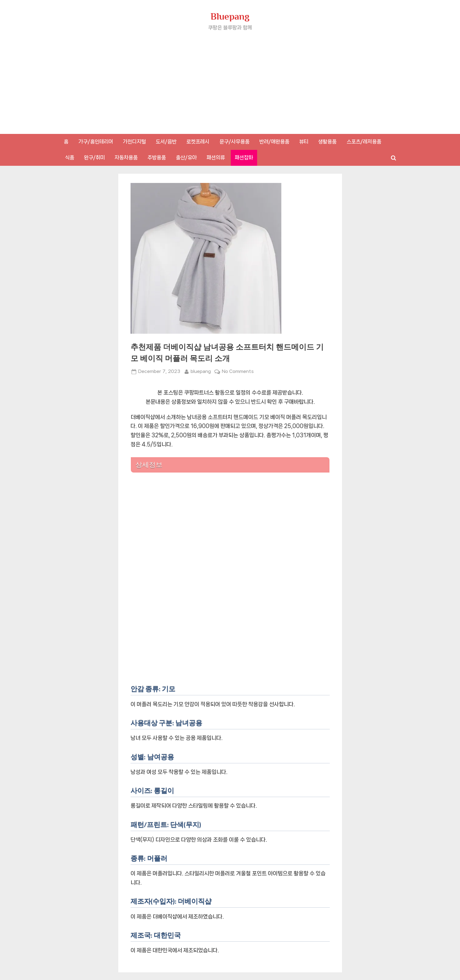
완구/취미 (94, 158)
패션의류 (216, 158)
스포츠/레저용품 (364, 142)
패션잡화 (244, 158)
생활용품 (327, 142)
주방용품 (157, 158)
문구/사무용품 (234, 142)
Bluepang (230, 16)
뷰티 (304, 142)
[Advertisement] (230, 78)
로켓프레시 (198, 142)
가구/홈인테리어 (96, 142)
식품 (70, 158)
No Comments (238, 372)
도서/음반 (166, 142)
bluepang (201, 371)
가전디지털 (134, 142)
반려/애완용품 (274, 142)
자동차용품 (126, 158)
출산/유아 (186, 158)
